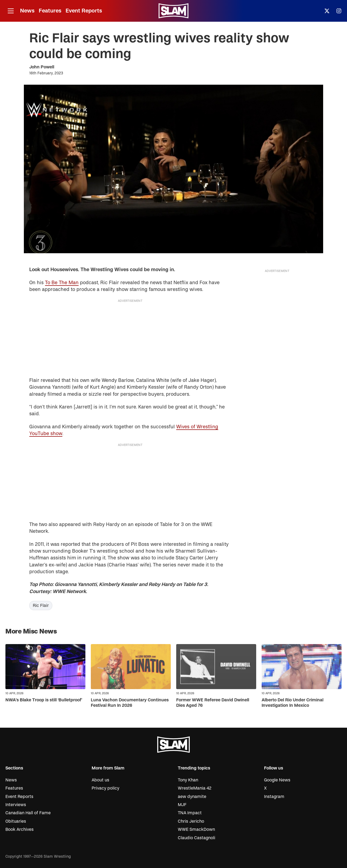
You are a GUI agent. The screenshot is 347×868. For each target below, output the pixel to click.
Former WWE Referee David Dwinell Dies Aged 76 (213, 703)
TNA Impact (190, 813)
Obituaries (16, 821)
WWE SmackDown (196, 829)
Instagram (274, 797)
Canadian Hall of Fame (28, 813)
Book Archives (20, 829)
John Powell (42, 67)
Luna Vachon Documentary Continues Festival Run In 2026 (130, 703)
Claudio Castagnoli (197, 838)
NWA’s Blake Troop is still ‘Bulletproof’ (44, 700)
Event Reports (84, 11)
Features (50, 11)
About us (100, 780)
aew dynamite (192, 797)
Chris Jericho (191, 821)
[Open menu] (11, 11)
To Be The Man (62, 283)
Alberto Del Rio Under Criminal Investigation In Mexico (293, 703)
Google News (277, 780)
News (27, 11)
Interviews (16, 805)
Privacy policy (105, 788)
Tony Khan (188, 780)
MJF (182, 805)
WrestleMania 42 (195, 788)
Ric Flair (41, 606)
